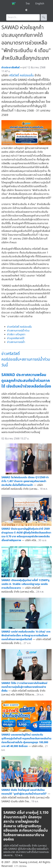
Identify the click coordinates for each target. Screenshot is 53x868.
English (40, 4)
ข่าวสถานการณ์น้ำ (16, 342)
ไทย (28, 4)
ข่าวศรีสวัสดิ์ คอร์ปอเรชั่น (19, 327)
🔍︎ (44, 17)
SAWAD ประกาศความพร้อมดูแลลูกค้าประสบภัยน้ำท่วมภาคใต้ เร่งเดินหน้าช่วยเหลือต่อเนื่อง (26, 381)
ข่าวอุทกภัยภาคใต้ (16, 338)
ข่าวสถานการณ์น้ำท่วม (18, 331)
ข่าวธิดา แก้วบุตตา (16, 334)
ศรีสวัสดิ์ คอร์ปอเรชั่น (21, 75)
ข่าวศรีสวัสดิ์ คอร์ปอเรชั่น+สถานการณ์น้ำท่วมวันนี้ (26, 359)
